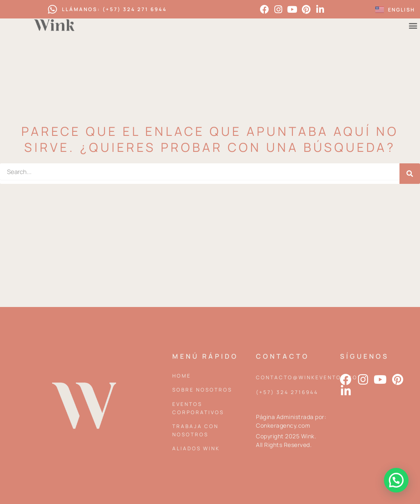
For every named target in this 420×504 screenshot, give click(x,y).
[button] (396, 480)
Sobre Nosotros (202, 390)
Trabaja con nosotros (195, 430)
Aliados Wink (196, 448)
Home (182, 376)
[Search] (410, 174)
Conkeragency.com (283, 425)
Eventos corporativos (198, 408)
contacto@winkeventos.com (309, 377)
